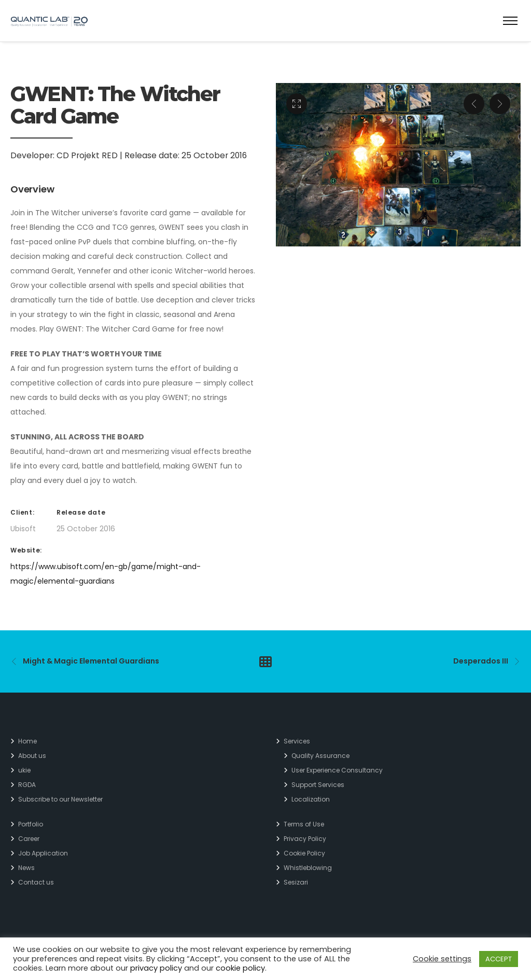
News (26, 868)
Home (27, 741)
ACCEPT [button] (499, 959)
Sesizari (296, 882)
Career (29, 839)
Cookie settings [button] (442, 959)
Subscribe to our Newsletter (60, 799)
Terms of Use (304, 824)
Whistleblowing (308, 868)
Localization (311, 799)
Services (297, 741)
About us (32, 756)
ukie (24, 770)
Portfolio (31, 824)
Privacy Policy (305, 839)
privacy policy (156, 968)
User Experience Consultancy (337, 770)
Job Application (43, 853)
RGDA (27, 785)
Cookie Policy (304, 853)
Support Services (318, 785)
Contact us (36, 882)
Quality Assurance (320, 756)
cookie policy (240, 968)
